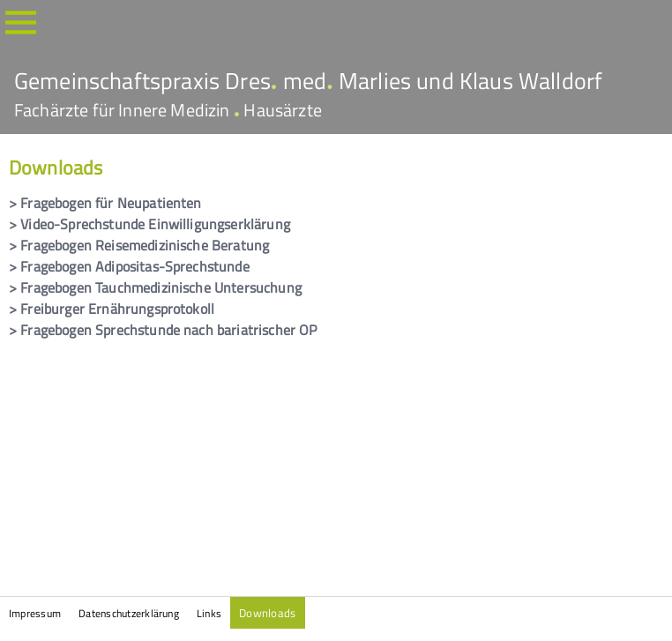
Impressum (35, 613)
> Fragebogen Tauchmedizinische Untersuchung (155, 287)
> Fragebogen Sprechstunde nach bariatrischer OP (163, 330)
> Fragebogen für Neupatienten (105, 203)
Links (209, 613)
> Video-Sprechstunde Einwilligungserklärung (149, 224)
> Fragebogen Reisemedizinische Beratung (139, 245)
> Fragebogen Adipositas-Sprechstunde (129, 266)
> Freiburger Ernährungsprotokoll (112, 309)
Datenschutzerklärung (129, 613)
